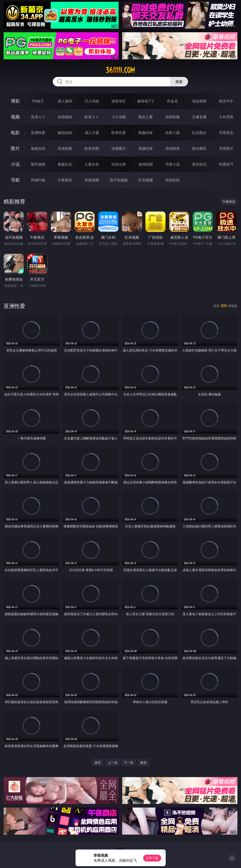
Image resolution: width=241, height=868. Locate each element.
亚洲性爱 (38, 133)
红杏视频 (146, 180)
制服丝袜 (146, 133)
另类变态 (226, 133)
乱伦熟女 (199, 133)
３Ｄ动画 (119, 117)
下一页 (129, 763)
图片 (15, 148)
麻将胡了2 (146, 101)
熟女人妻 (146, 117)
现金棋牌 (199, 101)
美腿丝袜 (146, 148)
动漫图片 (119, 148)
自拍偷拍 (65, 117)
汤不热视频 (119, 180)
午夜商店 (65, 180)
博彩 (15, 101)
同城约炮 (38, 180)
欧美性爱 (119, 133)
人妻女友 (92, 164)
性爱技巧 (226, 164)
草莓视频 (92, 180)
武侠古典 (119, 164)
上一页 (113, 763)
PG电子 (38, 101)
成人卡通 (92, 133)
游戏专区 (119, 101)
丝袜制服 (172, 117)
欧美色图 (92, 148)
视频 (15, 117)
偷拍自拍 (65, 133)
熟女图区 (199, 148)
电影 (15, 133)
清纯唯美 (172, 148)
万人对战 (92, 101)
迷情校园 (146, 164)
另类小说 (172, 164)
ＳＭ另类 (226, 117)
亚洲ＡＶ (38, 117)
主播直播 (199, 117)
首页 (98, 763)
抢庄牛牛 (226, 101)
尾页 (143, 763)
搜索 (179, 82)
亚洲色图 (65, 148)
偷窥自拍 (38, 148)
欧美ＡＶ (92, 117)
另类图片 (226, 148)
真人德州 (65, 101)
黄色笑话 (199, 164)
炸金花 (172, 101)
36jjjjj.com (120, 70)
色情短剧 (172, 180)
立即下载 (152, 858)
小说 (15, 164)
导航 (15, 180)
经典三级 (172, 133)
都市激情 (38, 164)
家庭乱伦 (65, 164)
